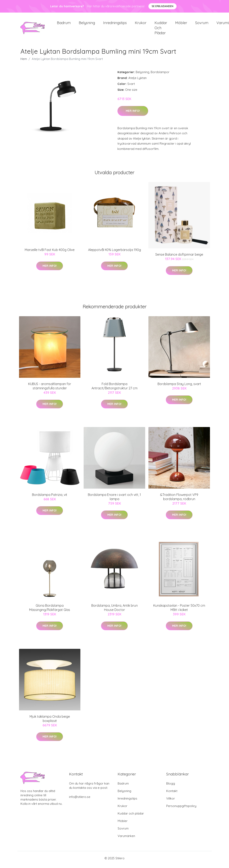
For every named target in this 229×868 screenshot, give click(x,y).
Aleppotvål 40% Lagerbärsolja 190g (114, 253)
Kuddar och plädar (161, 29)
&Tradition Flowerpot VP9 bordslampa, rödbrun (179, 500)
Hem (24, 62)
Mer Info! (133, 114)
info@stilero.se (80, 800)
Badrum (64, 24)
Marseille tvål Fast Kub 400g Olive (50, 253)
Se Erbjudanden (162, 6)
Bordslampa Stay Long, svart (179, 387)
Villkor (171, 801)
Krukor (141, 24)
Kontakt (172, 794)
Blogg (171, 786)
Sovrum (202, 24)
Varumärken (126, 839)
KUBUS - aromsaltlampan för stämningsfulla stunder (50, 389)
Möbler (181, 24)
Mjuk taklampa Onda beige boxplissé (50, 721)
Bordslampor (160, 75)
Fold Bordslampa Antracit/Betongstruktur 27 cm (114, 389)
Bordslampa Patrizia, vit (50, 498)
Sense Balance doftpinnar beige (179, 257)
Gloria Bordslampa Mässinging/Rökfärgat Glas (50, 610)
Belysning (87, 24)
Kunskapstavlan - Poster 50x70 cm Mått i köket (179, 610)
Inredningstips (115, 24)
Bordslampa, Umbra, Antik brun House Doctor (114, 610)
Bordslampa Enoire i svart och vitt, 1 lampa (114, 500)
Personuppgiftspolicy (181, 809)
